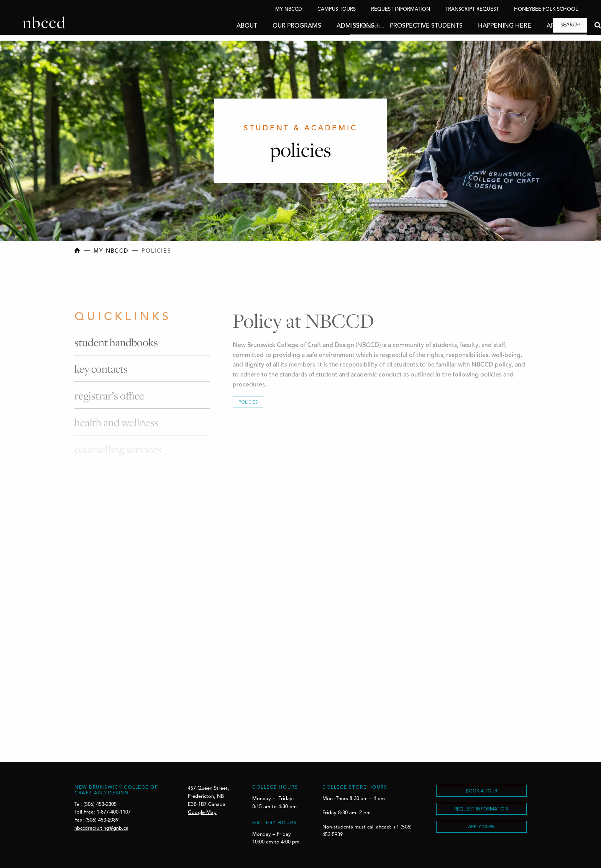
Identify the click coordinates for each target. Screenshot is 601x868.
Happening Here (482, 26)
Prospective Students (403, 26)
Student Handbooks (116, 344)
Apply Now (541, 26)
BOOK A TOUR (481, 791)
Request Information (401, 9)
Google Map (202, 813)
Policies (248, 405)
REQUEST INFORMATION (481, 809)
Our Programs (274, 26)
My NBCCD (289, 9)
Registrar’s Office (109, 398)
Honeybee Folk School (546, 9)
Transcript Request (472, 9)
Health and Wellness (117, 424)
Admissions (333, 26)
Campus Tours (337, 9)
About (224, 26)
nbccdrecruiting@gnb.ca (101, 828)
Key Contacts (101, 371)
